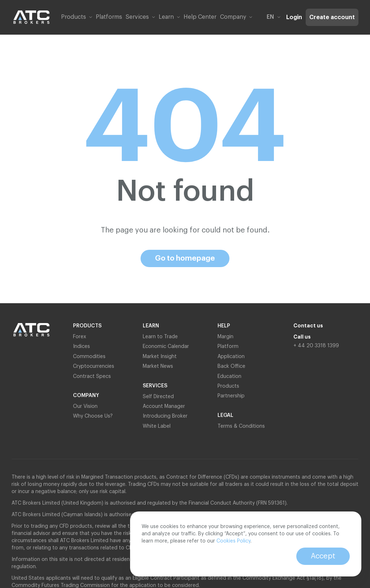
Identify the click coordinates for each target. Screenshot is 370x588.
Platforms (109, 17)
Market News (158, 366)
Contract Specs (92, 376)
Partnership (232, 396)
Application (231, 357)
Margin (225, 337)
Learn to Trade (160, 337)
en (274, 17)
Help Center (200, 17)
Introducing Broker (165, 416)
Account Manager (164, 406)
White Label (157, 426)
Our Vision (85, 406)
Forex (79, 337)
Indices (81, 347)
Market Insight (160, 357)
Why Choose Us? (93, 416)
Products (228, 386)
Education (229, 376)
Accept (323, 556)
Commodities (89, 357)
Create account (332, 17)
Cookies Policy (233, 541)
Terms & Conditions (241, 426)
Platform (228, 347)
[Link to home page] (31, 17)
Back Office (231, 366)
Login (294, 17)
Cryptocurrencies (94, 366)
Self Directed (158, 397)
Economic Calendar (166, 347)
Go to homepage (185, 258)
